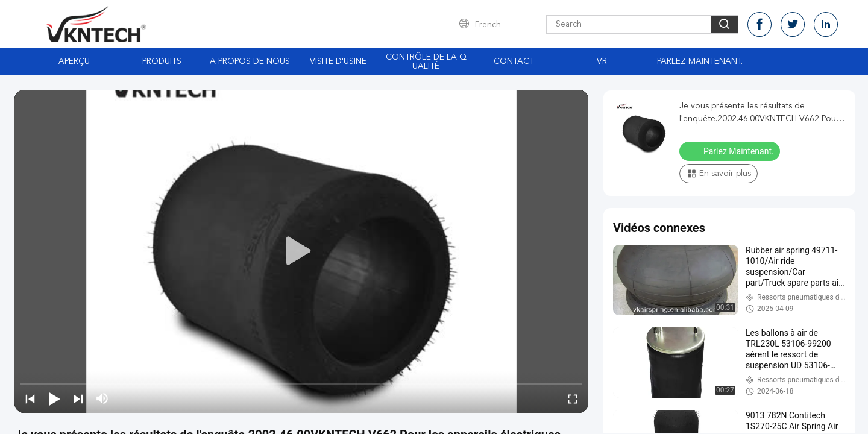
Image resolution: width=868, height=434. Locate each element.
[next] (78, 398)
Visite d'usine (338, 61)
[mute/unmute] (102, 398)
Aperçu (74, 61)
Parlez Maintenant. (700, 61)
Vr (602, 61)
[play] (301, 251)
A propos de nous (250, 61)
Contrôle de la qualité (426, 62)
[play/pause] (54, 398)
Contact (514, 61)
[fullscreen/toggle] (573, 398)
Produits (162, 61)
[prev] (30, 398)
